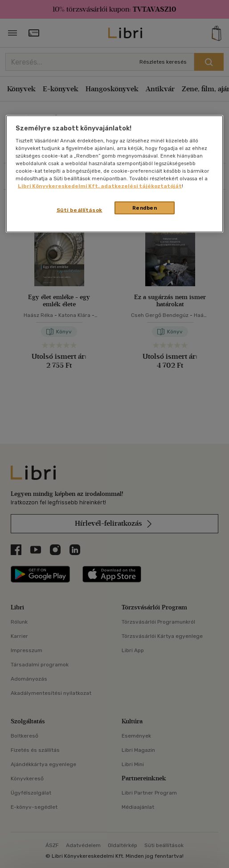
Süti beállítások (80, 210)
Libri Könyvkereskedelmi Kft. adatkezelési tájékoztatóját (100, 186)
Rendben (145, 207)
